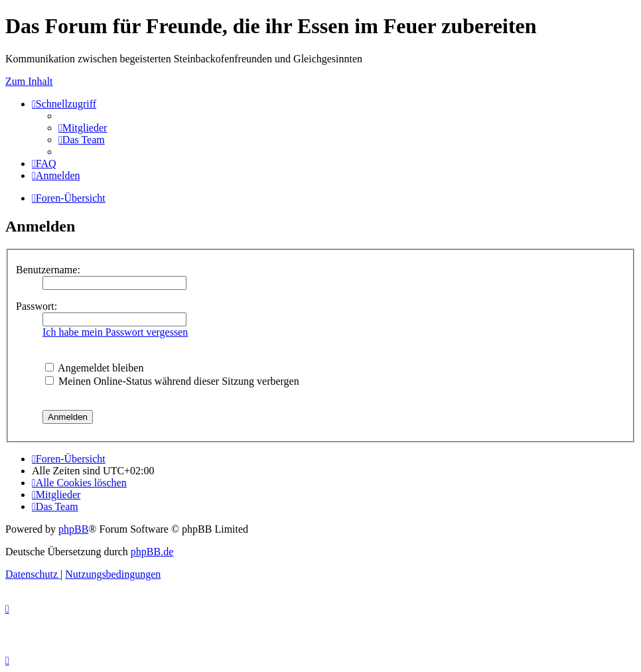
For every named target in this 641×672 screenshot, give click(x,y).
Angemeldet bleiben (94, 368)
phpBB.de (152, 552)
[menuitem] (83, 128)
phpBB (73, 529)
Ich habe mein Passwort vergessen (115, 332)
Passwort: (36, 306)
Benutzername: (48, 270)
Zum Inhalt (29, 81)
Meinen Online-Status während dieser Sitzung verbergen (172, 381)
